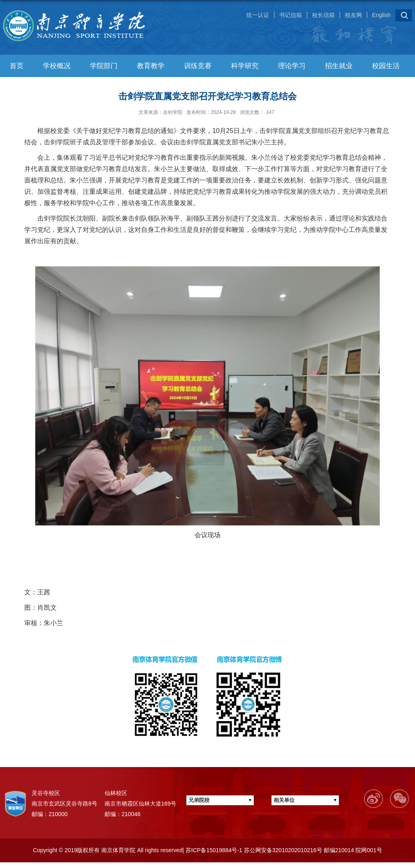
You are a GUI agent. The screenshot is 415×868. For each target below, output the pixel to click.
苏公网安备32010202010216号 (282, 850)
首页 (17, 66)
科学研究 (245, 66)
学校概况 (57, 66)
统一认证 (258, 15)
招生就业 (339, 66)
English (381, 15)
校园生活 (386, 66)
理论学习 (292, 66)
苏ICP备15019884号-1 (213, 850)
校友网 (353, 15)
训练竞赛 (198, 66)
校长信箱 (323, 15)
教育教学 (151, 66)
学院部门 (104, 66)
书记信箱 (291, 15)
